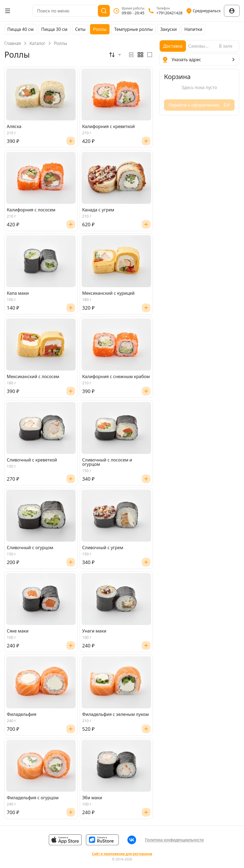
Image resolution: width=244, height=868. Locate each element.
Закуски (168, 29)
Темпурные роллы (133, 29)
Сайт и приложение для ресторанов (122, 854)
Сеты (80, 29)
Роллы (100, 29)
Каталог (37, 43)
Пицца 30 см (54, 29)
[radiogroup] (140, 55)
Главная (13, 43)
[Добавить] (71, 141)
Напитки (193, 29)
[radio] (131, 55)
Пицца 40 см (20, 29)
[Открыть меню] (8, 11)
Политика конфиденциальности (174, 840)
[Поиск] (104, 11)
